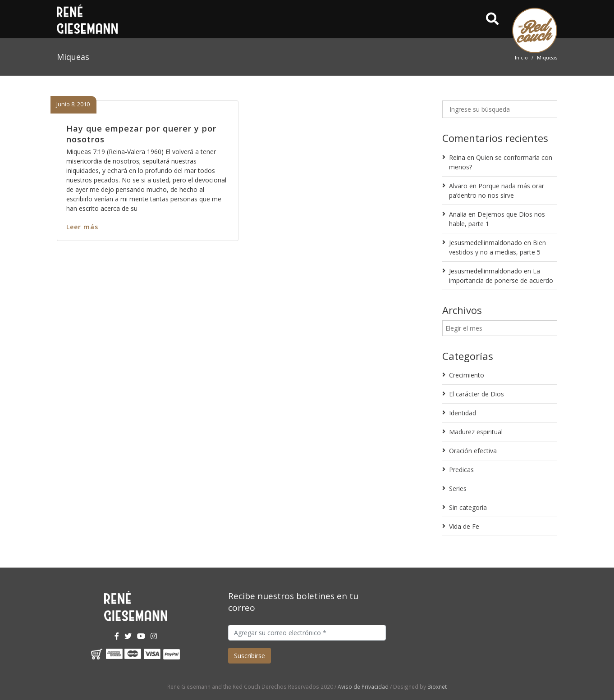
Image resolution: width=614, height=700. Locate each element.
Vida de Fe (464, 526)
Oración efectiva (473, 451)
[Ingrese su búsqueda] (500, 109)
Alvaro (458, 186)
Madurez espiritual (476, 432)
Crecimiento (467, 375)
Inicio (521, 57)
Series (458, 489)
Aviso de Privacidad (363, 686)
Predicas (461, 470)
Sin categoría (468, 507)
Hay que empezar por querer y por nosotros (141, 134)
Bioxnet (437, 686)
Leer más (82, 227)
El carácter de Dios (477, 394)
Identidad (463, 413)
